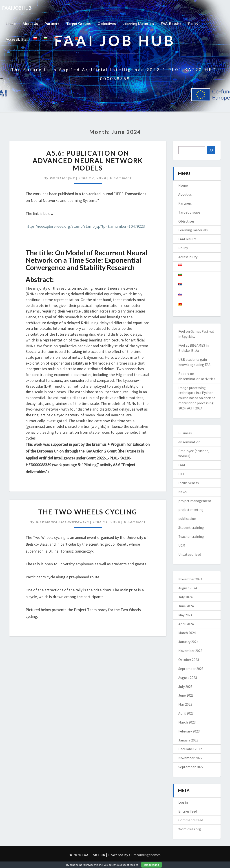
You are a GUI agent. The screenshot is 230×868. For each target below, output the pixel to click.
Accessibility (16, 39)
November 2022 (190, 758)
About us (30, 23)
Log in (183, 802)
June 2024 (186, 606)
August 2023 (188, 678)
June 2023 (186, 695)
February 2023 (189, 731)
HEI (181, 474)
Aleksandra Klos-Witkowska (62, 522)
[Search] (211, 150)
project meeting (191, 509)
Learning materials (139, 23)
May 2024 (185, 615)
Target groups (79, 23)
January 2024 (188, 642)
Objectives (107, 23)
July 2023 (185, 687)
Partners (52, 23)
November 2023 (190, 651)
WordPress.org (190, 829)
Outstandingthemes (145, 855)
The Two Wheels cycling (88, 512)
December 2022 (190, 749)
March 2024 (187, 633)
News (182, 492)
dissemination (189, 442)
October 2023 (189, 660)
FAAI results (171, 23)
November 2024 (190, 579)
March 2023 (187, 722)
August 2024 (188, 588)
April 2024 (186, 624)
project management (195, 501)
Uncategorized (190, 554)
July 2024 (185, 597)
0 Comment (121, 178)
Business (185, 433)
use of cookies (130, 865)
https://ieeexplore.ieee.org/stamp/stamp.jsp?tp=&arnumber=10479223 (85, 226)
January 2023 (188, 740)
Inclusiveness (189, 483)
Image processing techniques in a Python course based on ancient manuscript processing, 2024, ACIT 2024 (197, 398)
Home (11, 23)
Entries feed (188, 811)
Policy (194, 23)
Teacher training (191, 536)
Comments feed (191, 820)
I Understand (151, 865)
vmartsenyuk (62, 178)
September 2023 (191, 669)
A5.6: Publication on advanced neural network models (88, 160)
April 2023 (186, 713)
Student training (191, 527)
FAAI (182, 465)
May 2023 (185, 704)
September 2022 (191, 767)
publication (187, 518)
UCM (182, 545)
